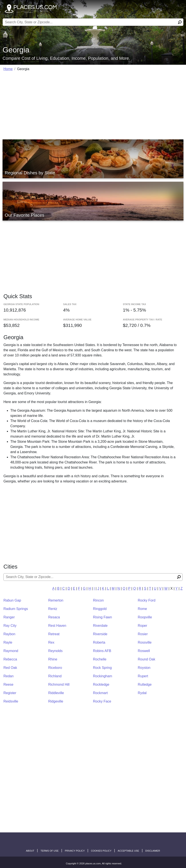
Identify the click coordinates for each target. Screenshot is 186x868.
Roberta (99, 642)
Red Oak (10, 668)
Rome (142, 609)
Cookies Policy (101, 851)
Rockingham (103, 676)
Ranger (9, 617)
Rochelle (100, 659)
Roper (143, 626)
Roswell (144, 651)
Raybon (9, 634)
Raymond (11, 651)
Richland (55, 676)
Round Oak (146, 659)
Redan (9, 676)
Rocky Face (102, 701)
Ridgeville (56, 701)
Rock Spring (102, 668)
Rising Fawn (102, 617)
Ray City (10, 626)
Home (8, 69)
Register (10, 693)
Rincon (98, 600)
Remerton (56, 600)
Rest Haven (57, 626)
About (30, 851)
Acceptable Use (128, 851)
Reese (8, 684)
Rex (51, 642)
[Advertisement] (93, 105)
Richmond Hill (59, 684)
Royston (144, 668)
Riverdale (100, 626)
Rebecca (10, 659)
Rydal (142, 693)
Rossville (145, 642)
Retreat (54, 634)
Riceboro (55, 668)
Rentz (53, 609)
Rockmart (100, 693)
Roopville (145, 617)
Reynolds (55, 651)
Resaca (54, 617)
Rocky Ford (147, 600)
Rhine (53, 659)
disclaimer (153, 851)
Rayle (8, 642)
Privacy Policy (75, 851)
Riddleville (56, 693)
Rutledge (145, 684)
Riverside (100, 634)
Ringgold (100, 609)
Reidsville (11, 701)
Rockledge (101, 684)
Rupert (143, 676)
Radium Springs (16, 609)
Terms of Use (50, 851)
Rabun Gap (12, 600)
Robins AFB (102, 651)
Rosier (143, 634)
